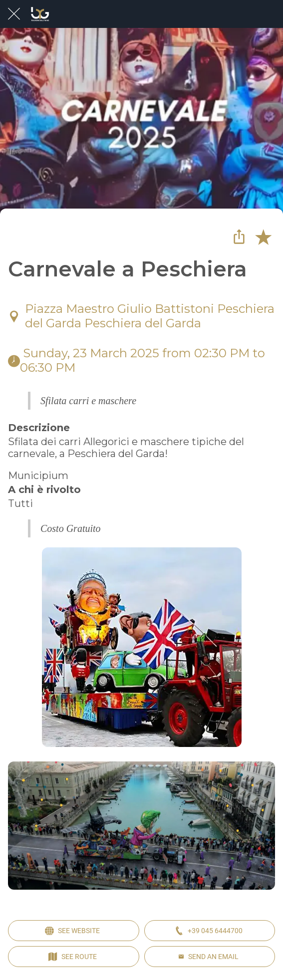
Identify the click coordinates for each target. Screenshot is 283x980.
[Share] (239, 237)
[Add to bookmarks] (263, 237)
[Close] (14, 14)
